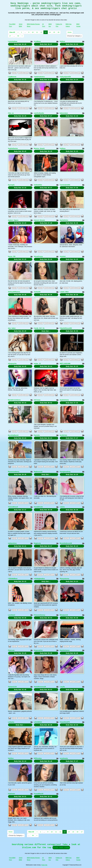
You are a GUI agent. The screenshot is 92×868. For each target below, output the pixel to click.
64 (18, 36)
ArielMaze (37, 41)
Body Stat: (20, 44)
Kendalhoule (38, 507)
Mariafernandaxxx (14, 400)
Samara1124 (12, 687)
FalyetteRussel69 (66, 328)
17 (10, 36)
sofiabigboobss (39, 579)
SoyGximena (64, 400)
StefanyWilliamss (14, 292)
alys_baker (12, 328)
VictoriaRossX (13, 507)
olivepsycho (12, 363)
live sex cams (61, 848)
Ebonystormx (64, 579)
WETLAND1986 (65, 363)
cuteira (62, 507)
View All (12, 32)
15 (54, 32)
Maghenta (37, 543)
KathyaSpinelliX (65, 77)
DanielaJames (65, 650)
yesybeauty (64, 758)
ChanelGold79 (65, 722)
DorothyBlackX (13, 435)
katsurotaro (64, 113)
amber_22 (37, 363)
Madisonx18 (38, 472)
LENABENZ (38, 722)
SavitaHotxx (64, 220)
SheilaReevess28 (40, 687)
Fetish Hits (44, 865)
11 (37, 32)
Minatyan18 (64, 615)
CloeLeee (11, 650)
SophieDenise (13, 148)
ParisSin (37, 435)
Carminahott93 (65, 185)
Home (70, 32)
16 (58, 32)
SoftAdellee (38, 185)
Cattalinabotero (39, 77)
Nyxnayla (11, 185)
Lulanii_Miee (64, 292)
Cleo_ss (11, 113)
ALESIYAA (63, 435)
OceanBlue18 (39, 794)
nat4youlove (12, 543)
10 (33, 32)
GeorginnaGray (65, 472)
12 (41, 32)
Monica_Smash (39, 148)
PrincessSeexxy (40, 615)
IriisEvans (12, 794)
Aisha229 (37, 292)
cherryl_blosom (39, 220)
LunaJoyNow (13, 41)
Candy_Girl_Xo (39, 328)
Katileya (63, 148)
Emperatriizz (38, 650)
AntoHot (63, 256)
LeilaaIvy (11, 722)
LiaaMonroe (12, 77)
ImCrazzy (37, 400)
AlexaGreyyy (38, 256)
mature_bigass (13, 220)
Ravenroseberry (14, 472)
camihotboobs (39, 113)
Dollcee (62, 41)
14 (50, 32)
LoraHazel (12, 615)
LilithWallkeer (13, 579)
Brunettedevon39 (66, 543)
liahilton (11, 758)
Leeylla (62, 687)
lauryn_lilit (12, 256)
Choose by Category (74, 36)
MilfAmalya (38, 758)
